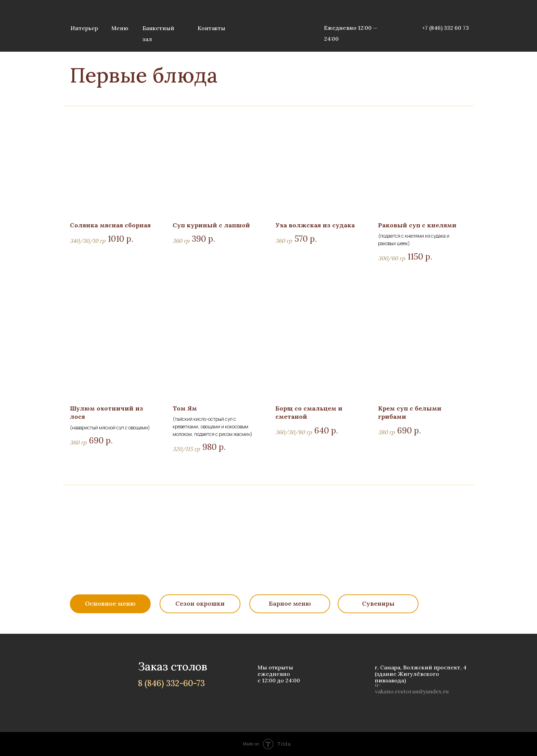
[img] (268, 26)
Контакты (211, 28)
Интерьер (84, 28)
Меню (120, 28)
